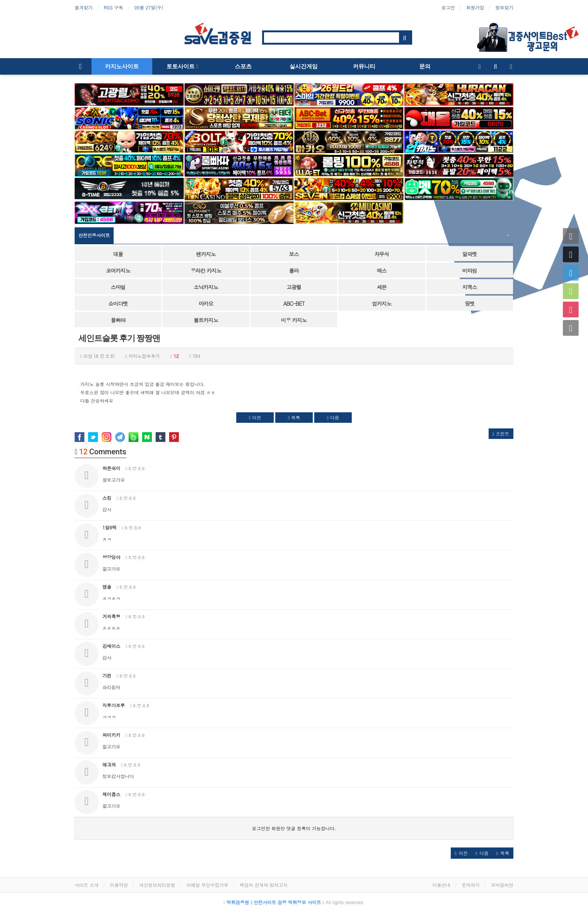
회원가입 (475, 7)
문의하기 (471, 885)
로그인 (448, 7)
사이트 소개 (87, 885)
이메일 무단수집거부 (207, 885)
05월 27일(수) (149, 7)
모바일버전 (502, 885)
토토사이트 (182, 66)
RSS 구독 (113, 7)
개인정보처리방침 (157, 885)
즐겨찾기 (84, 7)
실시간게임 (304, 66)
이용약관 (119, 885)
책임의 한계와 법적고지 (264, 885)
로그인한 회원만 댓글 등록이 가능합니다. (294, 828)
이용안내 (441, 885)
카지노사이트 (122, 66)
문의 (425, 66)
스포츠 (243, 66)
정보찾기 (504, 7)
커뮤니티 (364, 66)
